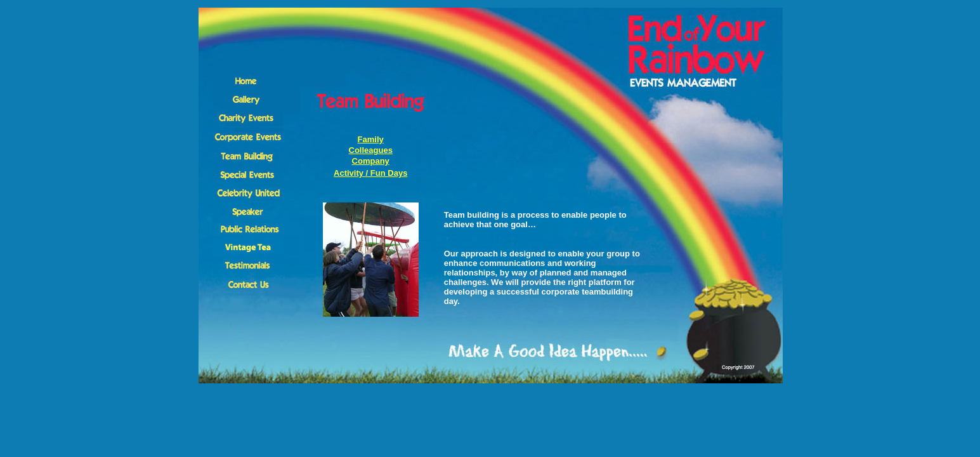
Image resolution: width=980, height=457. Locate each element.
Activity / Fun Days (370, 173)
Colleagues (371, 150)
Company (371, 161)
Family (371, 139)
